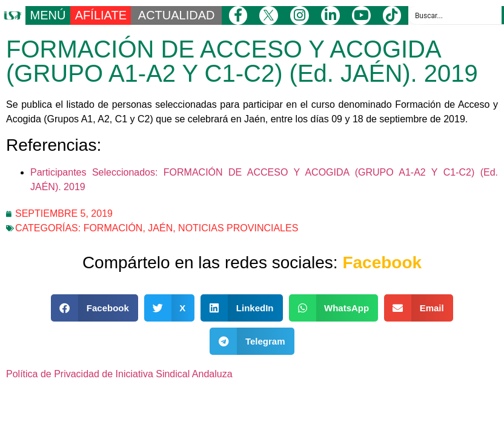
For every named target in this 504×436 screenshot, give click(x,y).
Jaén (160, 228)
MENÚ (48, 15)
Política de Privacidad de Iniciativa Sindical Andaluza (119, 374)
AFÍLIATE (101, 15)
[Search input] (456, 15)
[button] (94, 308)
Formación (113, 228)
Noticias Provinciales (238, 228)
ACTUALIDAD (177, 15)
